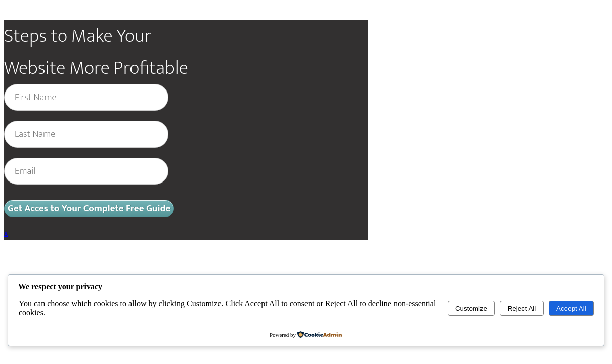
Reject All (522, 309)
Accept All (571, 309)
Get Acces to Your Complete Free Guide (89, 209)
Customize (471, 309)
